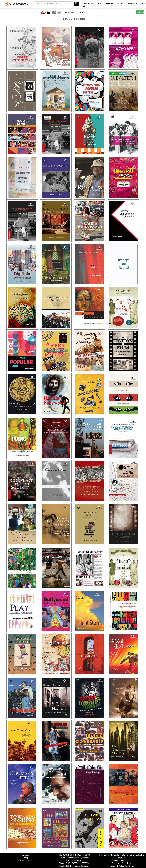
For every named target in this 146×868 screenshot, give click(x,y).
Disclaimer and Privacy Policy (122, 860)
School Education (105, 3)
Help (26, 858)
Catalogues (88, 3)
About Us (26, 855)
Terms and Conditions (122, 863)
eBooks (121, 3)
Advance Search (26, 860)
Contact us (133, 3)
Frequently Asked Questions (121, 866)
